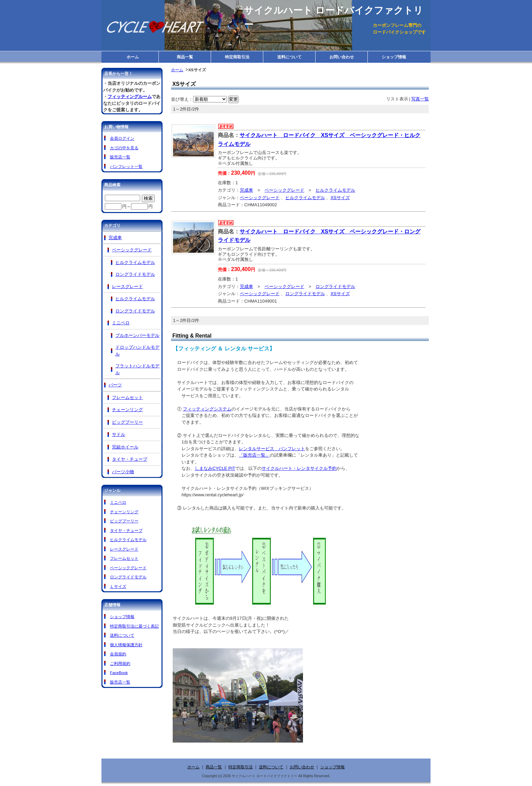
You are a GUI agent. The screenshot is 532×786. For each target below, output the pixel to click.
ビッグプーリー (127, 422)
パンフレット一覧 (126, 166)
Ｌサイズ (118, 586)
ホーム (133, 57)
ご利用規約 (120, 663)
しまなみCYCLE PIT (215, 468)
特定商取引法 (237, 57)
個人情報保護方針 (126, 645)
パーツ (115, 385)
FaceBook (119, 673)
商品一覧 (185, 57)
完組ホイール (125, 447)
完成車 (246, 190)
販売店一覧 (120, 157)
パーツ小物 (123, 472)
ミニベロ (121, 323)
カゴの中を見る (124, 148)
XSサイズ (340, 198)
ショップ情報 (394, 57)
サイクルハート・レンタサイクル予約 (299, 468)
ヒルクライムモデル (335, 190)
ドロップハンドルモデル (137, 351)
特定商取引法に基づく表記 (134, 626)
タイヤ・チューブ (130, 459)
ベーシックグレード (284, 190)
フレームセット (127, 397)
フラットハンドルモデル (137, 369)
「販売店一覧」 (254, 455)
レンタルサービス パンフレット (272, 449)
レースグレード (127, 286)
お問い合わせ (342, 57)
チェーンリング (127, 410)
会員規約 (118, 654)
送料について (289, 57)
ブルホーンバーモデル (137, 335)
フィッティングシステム (207, 409)
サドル (119, 434)
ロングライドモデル (335, 286)
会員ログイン (122, 138)
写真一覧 (420, 99)
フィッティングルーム (130, 97)
